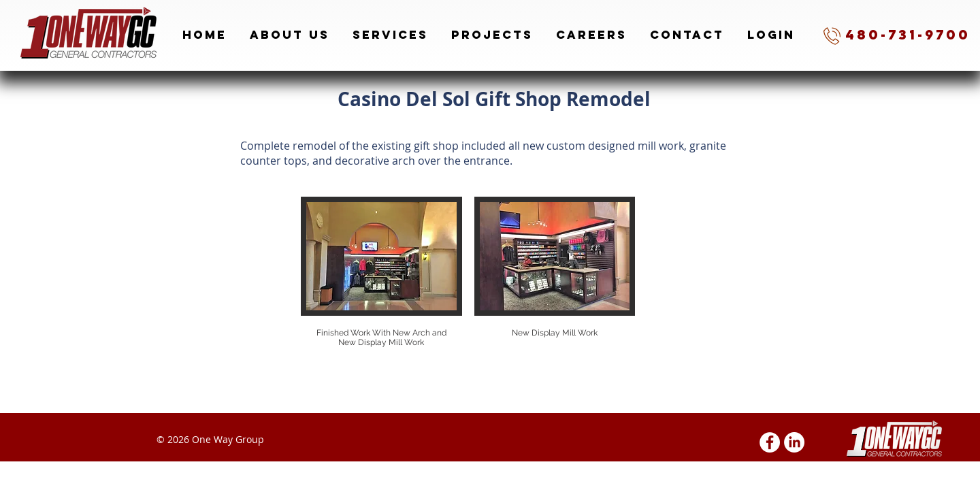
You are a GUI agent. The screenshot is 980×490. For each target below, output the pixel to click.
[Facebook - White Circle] (770, 442)
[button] (381, 284)
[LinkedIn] (794, 442)
